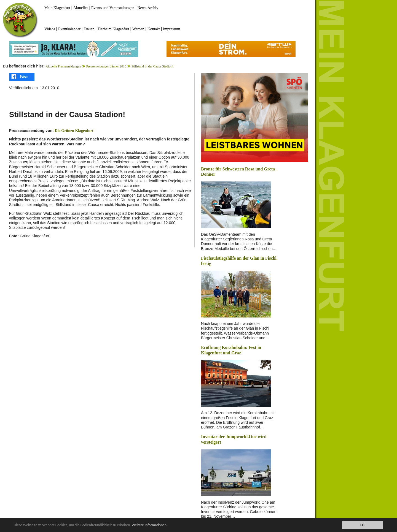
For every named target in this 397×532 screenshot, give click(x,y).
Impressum (171, 29)
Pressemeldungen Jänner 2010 (106, 66)
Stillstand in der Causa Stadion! (152, 66)
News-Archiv (148, 8)
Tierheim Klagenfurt (113, 29)
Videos (50, 29)
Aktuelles (81, 8)
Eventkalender (69, 29)
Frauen (89, 29)
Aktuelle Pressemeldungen (63, 66)
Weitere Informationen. (150, 525)
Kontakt (154, 29)
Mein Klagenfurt (57, 8)
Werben (138, 29)
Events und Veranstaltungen (113, 8)
